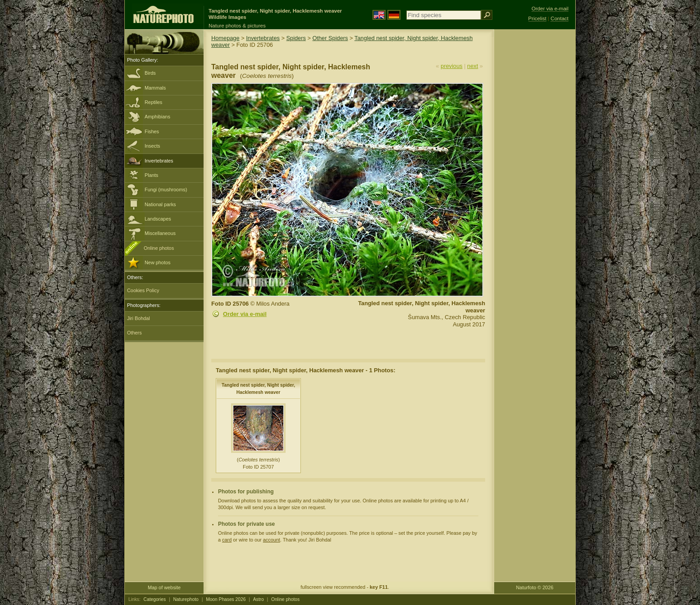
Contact (559, 18)
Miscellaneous (160, 233)
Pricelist (537, 18)
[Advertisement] (535, 173)
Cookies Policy (143, 290)
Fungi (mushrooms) (166, 190)
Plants (151, 175)
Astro (259, 599)
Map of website (164, 587)
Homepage (225, 38)
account (272, 540)
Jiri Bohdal (139, 318)
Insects (152, 146)
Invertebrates (159, 161)
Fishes (152, 131)
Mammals (155, 88)
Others (134, 333)
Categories (155, 599)
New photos (157, 262)
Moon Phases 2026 (226, 599)
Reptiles (153, 102)
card (227, 540)
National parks (160, 204)
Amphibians (157, 117)
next (473, 66)
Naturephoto (186, 599)
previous (451, 66)
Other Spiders (330, 38)
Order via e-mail (245, 314)
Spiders (296, 38)
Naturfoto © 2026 (535, 587)
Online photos (159, 248)
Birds (150, 73)
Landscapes (158, 219)
